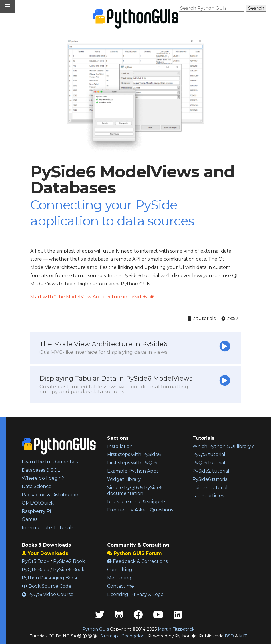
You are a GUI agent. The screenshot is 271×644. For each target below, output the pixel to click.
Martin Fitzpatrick (176, 629)
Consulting (120, 570)
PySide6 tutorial (211, 479)
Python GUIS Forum (134, 553)
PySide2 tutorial (211, 471)
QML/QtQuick (38, 503)
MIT (243, 636)
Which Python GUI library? (223, 446)
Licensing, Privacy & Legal (136, 594)
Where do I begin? (43, 478)
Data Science (37, 486)
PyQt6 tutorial (209, 463)
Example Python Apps (133, 471)
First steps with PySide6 (134, 454)
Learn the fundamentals (50, 462)
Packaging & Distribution (50, 495)
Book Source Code (47, 586)
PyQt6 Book (36, 570)
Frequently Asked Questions (140, 510)
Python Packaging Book (50, 578)
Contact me (121, 586)
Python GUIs (96, 629)
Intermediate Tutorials (48, 528)
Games (30, 519)
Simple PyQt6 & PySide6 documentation (135, 491)
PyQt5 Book (36, 561)
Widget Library (124, 479)
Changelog (133, 636)
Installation (120, 446)
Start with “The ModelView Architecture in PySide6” (92, 297)
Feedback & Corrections (137, 561)
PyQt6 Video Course (48, 594)
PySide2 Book (69, 561)
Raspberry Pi (36, 511)
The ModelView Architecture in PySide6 (103, 347)
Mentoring (119, 578)
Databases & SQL (41, 470)
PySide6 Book (69, 570)
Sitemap (109, 636)
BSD (229, 636)
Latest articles (208, 496)
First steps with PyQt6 (132, 463)
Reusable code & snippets (137, 502)
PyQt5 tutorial (209, 454)
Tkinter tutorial (210, 488)
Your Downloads (45, 553)
